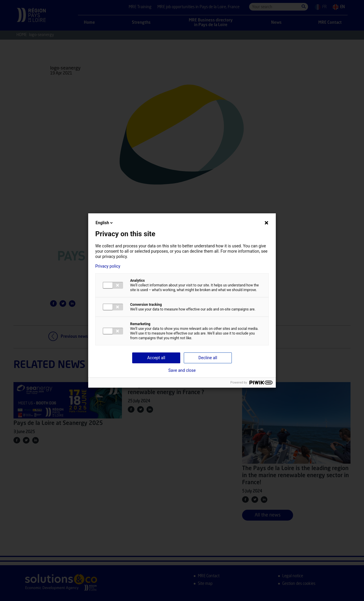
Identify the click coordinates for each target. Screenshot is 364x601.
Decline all (208, 358)
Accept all (156, 358)
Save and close (182, 370)
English (105, 223)
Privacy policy (108, 266)
